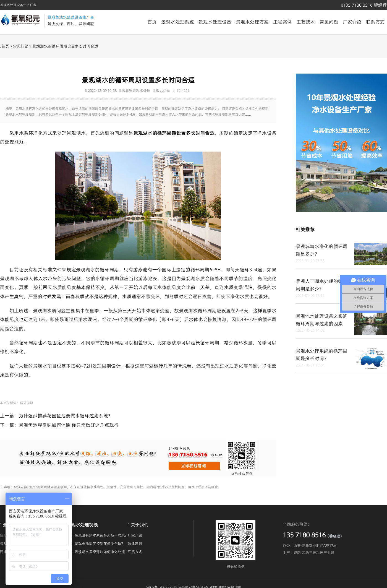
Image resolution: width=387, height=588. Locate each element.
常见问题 (329, 22)
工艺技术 (306, 22)
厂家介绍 (352, 22)
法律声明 (135, 543)
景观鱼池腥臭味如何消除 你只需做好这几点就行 (69, 425)
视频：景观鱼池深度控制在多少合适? (93, 543)
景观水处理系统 (178, 22)
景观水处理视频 (82, 525)
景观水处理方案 (252, 22)
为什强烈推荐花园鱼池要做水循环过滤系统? (64, 416)
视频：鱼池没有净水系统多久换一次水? (95, 535)
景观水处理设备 (215, 22)
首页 (152, 22)
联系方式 (375, 22)
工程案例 (283, 22)
